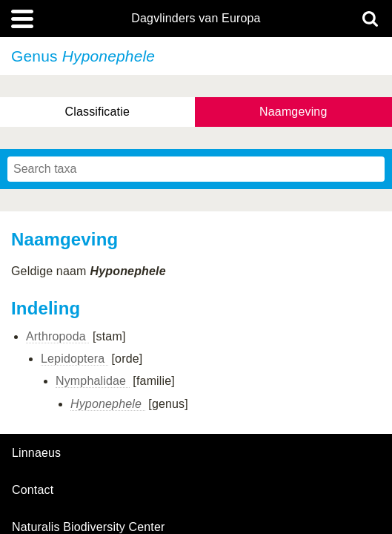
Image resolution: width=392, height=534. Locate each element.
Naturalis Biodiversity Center (89, 527)
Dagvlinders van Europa (196, 19)
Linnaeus (36, 453)
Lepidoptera (74, 359)
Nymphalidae (93, 381)
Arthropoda (57, 336)
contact (33, 490)
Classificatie (97, 112)
